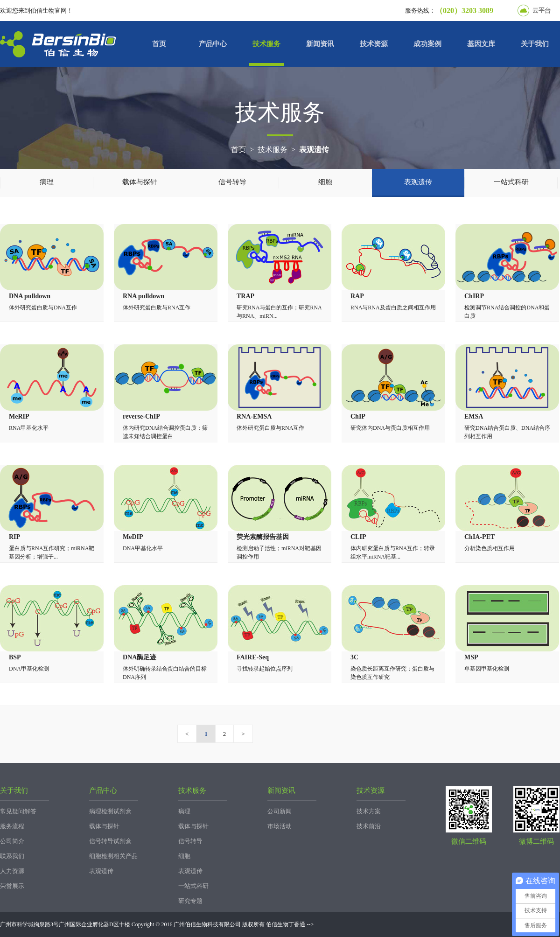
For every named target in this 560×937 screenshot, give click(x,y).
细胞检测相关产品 (113, 856)
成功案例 (427, 44)
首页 (159, 44)
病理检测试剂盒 (110, 811)
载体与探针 (140, 182)
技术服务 (266, 44)
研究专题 (190, 901)
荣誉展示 (12, 886)
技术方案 (369, 811)
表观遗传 (314, 150)
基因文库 (481, 44)
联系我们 (12, 856)
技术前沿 (369, 826)
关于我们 (535, 44)
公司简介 (12, 841)
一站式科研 (511, 182)
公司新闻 (280, 811)
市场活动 (280, 826)
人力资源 (12, 871)
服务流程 (12, 826)
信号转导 (232, 182)
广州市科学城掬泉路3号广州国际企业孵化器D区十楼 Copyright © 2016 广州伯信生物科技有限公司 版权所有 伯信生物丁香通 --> (157, 924)
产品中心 (213, 44)
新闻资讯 (320, 44)
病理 (47, 182)
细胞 (325, 182)
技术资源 (374, 44)
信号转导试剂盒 (110, 841)
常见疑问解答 (18, 811)
